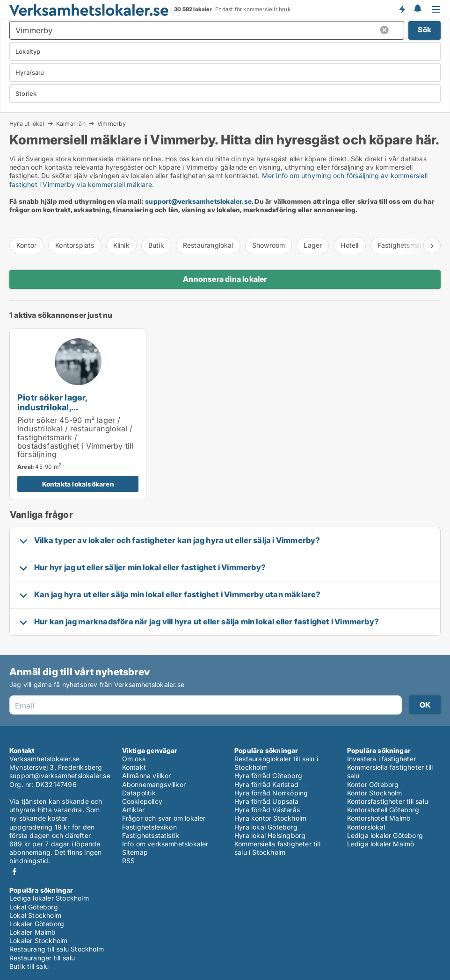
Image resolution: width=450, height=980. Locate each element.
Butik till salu (29, 966)
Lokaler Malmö (33, 932)
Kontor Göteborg (373, 784)
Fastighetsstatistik (151, 835)
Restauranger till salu (42, 958)
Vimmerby (112, 124)
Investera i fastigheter (382, 759)
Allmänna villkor (147, 776)
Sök (425, 30)
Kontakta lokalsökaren (78, 484)
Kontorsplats (75, 245)
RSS (129, 861)
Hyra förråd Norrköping (271, 793)
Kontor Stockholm (375, 793)
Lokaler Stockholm (38, 941)
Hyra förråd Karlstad (266, 784)
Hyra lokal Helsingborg (270, 835)
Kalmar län (71, 123)
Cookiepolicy (142, 801)
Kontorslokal (366, 827)
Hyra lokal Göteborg (266, 827)
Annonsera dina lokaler (225, 279)
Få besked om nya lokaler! (402, 9)
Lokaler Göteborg (37, 924)
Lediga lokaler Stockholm (49, 898)
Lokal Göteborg (34, 907)
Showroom (269, 245)
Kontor (26, 245)
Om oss (134, 759)
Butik (156, 245)
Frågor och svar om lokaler (164, 818)
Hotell (349, 245)
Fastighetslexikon (149, 827)
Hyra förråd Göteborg (268, 776)
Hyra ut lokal (27, 123)
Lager (313, 245)
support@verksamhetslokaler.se (198, 201)
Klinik (121, 245)
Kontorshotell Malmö (379, 818)
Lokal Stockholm (35, 915)
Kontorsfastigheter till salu (388, 801)
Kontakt (134, 767)
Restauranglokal (208, 245)
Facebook (15, 871)
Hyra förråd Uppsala (266, 801)
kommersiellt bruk (267, 9)
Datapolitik (139, 793)
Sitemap (135, 852)
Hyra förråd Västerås (267, 810)
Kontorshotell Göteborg (383, 810)
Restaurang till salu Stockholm (57, 949)
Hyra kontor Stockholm (270, 818)
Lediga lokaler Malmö (381, 844)
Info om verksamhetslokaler (165, 844)
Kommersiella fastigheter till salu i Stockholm (277, 848)
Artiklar (134, 810)
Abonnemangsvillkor (154, 784)
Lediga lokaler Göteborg (385, 835)
